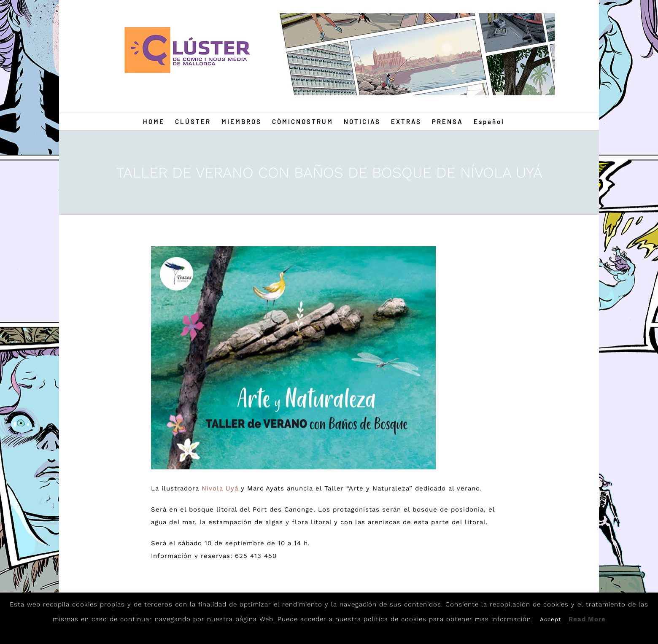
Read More (587, 619)
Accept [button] (550, 619)
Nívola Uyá (220, 488)
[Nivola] (294, 358)
